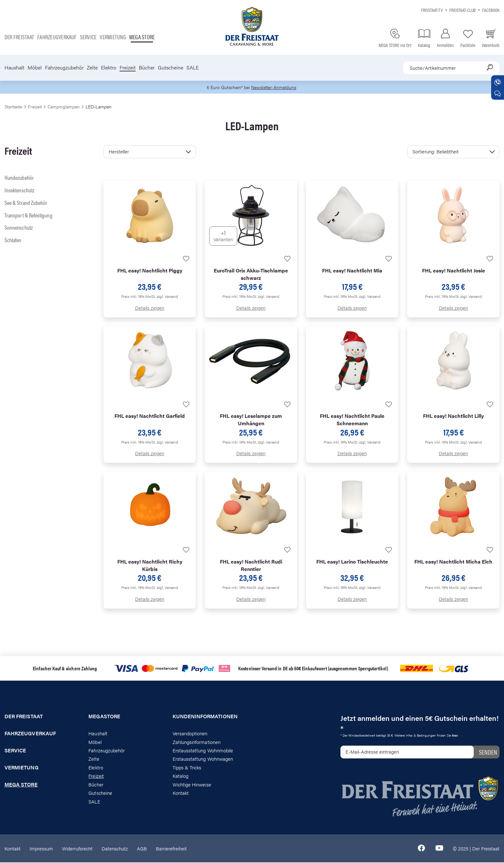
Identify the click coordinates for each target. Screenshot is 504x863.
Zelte (92, 68)
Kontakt (181, 793)
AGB (142, 849)
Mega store (142, 37)
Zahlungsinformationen (197, 742)
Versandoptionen (190, 734)
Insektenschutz (19, 190)
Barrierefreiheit (171, 849)
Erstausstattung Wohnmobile (203, 751)
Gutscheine (171, 68)
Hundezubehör (19, 178)
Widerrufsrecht (77, 849)
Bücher (147, 68)
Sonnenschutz (19, 228)
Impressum (41, 849)
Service (88, 37)
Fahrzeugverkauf (57, 37)
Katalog (180, 776)
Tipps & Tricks (187, 768)
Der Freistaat (19, 37)
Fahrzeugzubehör (64, 68)
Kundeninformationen (205, 717)
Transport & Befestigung (28, 215)
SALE (193, 68)
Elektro (109, 68)
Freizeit (128, 68)
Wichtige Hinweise (192, 785)
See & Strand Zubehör (26, 203)
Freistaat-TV (432, 10)
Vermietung (113, 37)
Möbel (35, 68)
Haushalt (14, 68)
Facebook (491, 10)
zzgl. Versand (167, 297)
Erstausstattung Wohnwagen (203, 759)
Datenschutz (115, 849)
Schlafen (13, 240)
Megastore (104, 717)
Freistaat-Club (463, 10)
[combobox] (451, 68)
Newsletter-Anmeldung (275, 87)
